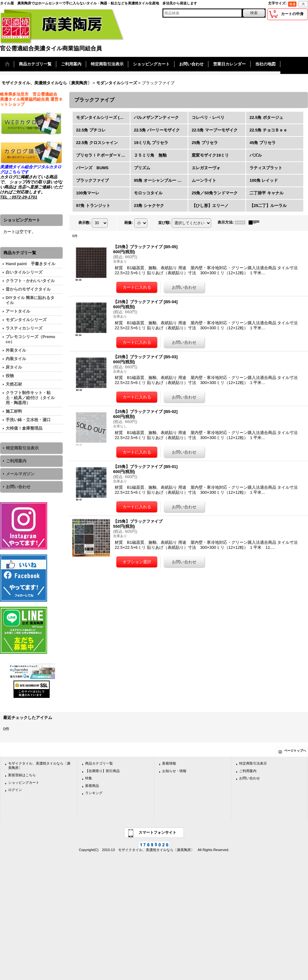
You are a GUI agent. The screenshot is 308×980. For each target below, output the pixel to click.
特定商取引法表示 (22, 448)
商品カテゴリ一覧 (99, 763)
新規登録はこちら (22, 775)
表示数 (85, 223)
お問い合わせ (18, 487)
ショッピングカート (24, 782)
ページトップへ (295, 751)
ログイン (15, 790)
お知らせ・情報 (174, 771)
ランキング (94, 793)
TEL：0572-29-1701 (19, 197)
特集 (89, 778)
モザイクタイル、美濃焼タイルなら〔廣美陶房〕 (39, 766)
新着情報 (169, 763)
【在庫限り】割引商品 (102, 771)
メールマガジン (20, 474)
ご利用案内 (16, 461)
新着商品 (92, 786)
